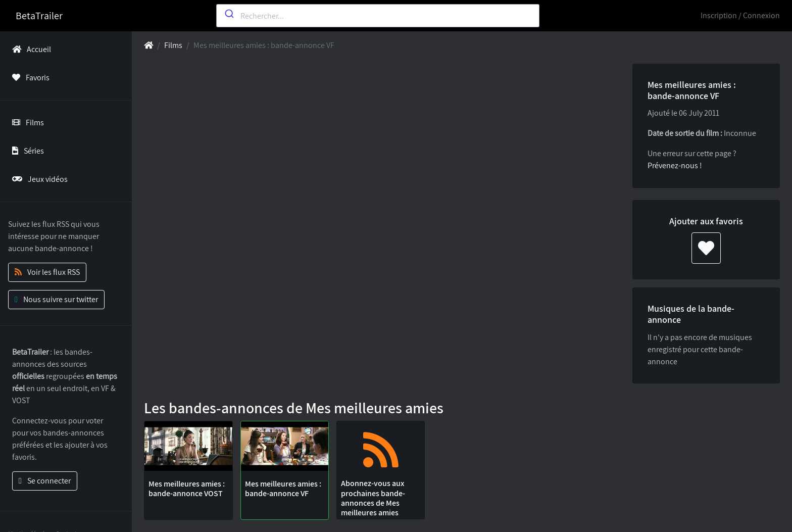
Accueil (30, 49)
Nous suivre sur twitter (56, 299)
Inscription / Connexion (740, 15)
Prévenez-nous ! (675, 165)
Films (26, 123)
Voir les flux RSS (47, 272)
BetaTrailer (39, 16)
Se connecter (45, 481)
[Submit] (229, 14)
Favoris (29, 78)
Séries (26, 151)
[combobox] (378, 16)
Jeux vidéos (38, 179)
